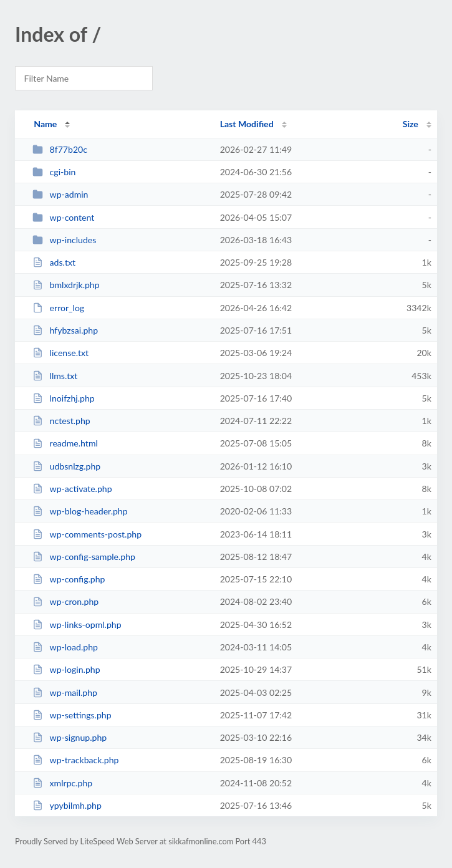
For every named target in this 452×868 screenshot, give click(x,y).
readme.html (65, 443)
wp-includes (64, 240)
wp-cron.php (65, 601)
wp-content (63, 217)
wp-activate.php (72, 489)
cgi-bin (54, 172)
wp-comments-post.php (87, 534)
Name (45, 124)
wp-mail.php (65, 692)
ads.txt (54, 262)
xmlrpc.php (62, 783)
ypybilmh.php (67, 805)
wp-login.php (66, 669)
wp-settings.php (72, 715)
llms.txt (55, 376)
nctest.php (61, 421)
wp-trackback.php (75, 760)
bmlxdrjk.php (66, 285)
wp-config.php (69, 579)
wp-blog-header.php (80, 511)
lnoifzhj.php (63, 398)
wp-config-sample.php (84, 557)
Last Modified (247, 124)
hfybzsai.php (65, 330)
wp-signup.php (70, 737)
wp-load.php (65, 647)
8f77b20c (60, 149)
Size (411, 124)
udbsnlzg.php (66, 466)
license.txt (60, 353)
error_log (58, 308)
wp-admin (60, 194)
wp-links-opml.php (77, 624)
